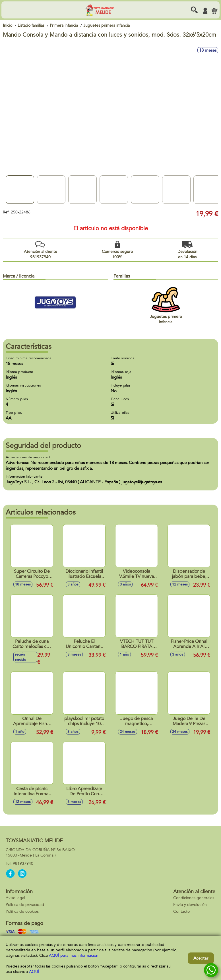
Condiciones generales (194, 898)
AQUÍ (34, 972)
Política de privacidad (25, 905)
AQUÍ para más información (74, 955)
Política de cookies (22, 911)
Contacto (181, 911)
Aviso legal (15, 898)
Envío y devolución (190, 905)
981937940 (23, 863)
